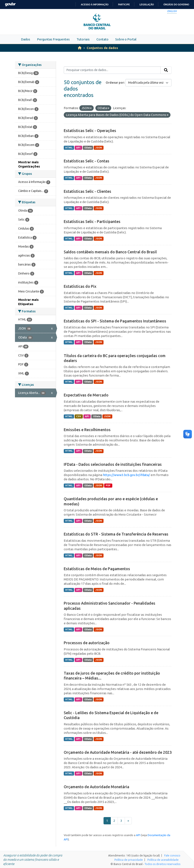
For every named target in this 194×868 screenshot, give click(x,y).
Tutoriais (83, 39)
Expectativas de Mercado (86, 395)
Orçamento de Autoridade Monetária (96, 787)
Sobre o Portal (126, 39)
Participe (124, 4)
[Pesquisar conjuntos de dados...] (112, 70)
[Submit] (166, 70)
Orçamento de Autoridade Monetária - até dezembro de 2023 (118, 752)
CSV (79, 416)
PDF (108, 485)
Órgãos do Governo (176, 4)
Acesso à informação (95, 4)
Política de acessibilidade (163, 860)
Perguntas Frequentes (53, 39)
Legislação (147, 4)
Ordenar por (115, 83)
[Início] (80, 48)
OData (88, 148)
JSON (99, 148)
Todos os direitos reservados (162, 864)
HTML (69, 148)
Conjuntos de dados (102, 48)
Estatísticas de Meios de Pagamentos (97, 569)
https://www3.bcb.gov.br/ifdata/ (126, 475)
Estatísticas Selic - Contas (87, 161)
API (78, 148)
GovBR (10, 4)
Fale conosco (172, 855)
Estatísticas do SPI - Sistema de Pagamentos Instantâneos (115, 321)
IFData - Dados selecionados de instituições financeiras (113, 464)
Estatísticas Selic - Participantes (92, 221)
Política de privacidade (129, 860)
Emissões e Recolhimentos (87, 430)
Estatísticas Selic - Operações (90, 131)
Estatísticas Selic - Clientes (87, 191)
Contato (102, 39)
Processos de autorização (87, 643)
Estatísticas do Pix (80, 286)
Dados (26, 39)
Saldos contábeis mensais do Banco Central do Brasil (110, 252)
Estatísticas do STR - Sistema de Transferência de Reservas (116, 534)
